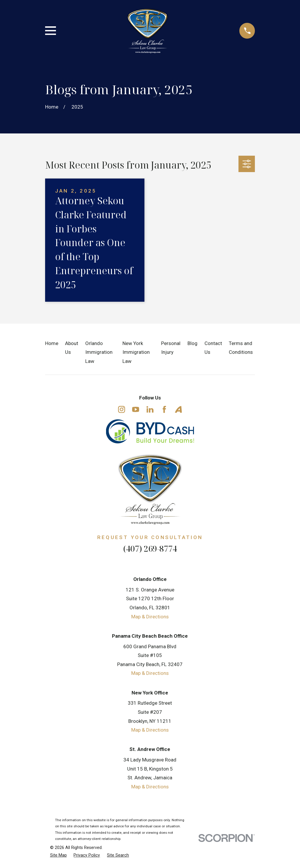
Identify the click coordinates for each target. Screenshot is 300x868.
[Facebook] (164, 409)
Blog (192, 343)
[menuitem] (58, 855)
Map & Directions (150, 617)
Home (52, 343)
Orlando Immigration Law (99, 352)
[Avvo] (178, 409)
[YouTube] (136, 409)
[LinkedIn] (150, 409)
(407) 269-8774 (150, 549)
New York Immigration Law (136, 352)
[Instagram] (122, 409)
